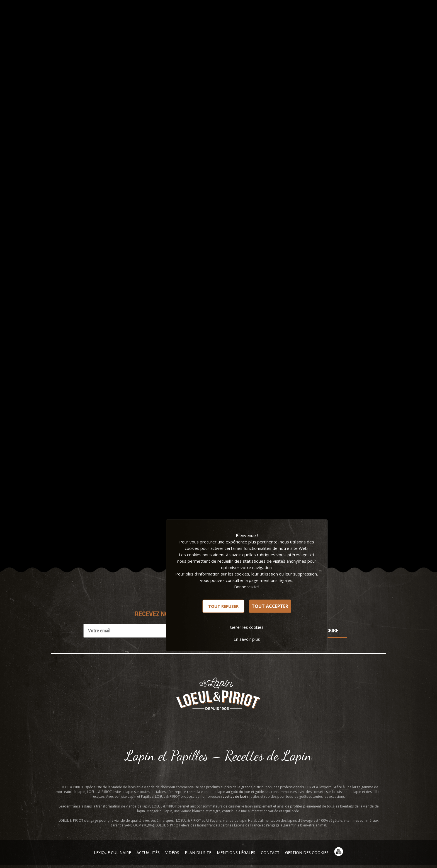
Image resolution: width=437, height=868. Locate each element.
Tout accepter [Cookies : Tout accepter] (270, 606)
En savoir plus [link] (247, 639)
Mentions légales (236, 853)
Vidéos (172, 853)
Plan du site (198, 853)
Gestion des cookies (307, 853)
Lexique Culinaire (112, 853)
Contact (270, 853)
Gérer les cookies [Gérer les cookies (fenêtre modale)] (247, 627)
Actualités (148, 853)
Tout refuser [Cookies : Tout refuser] (223, 606)
